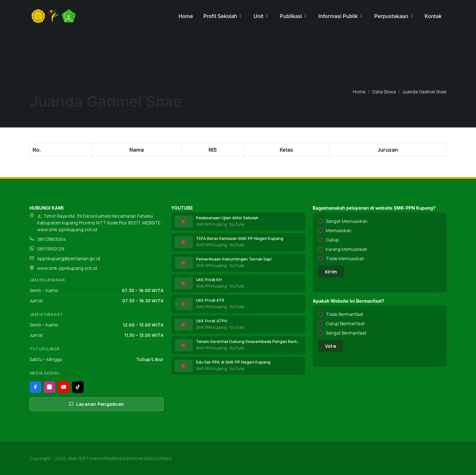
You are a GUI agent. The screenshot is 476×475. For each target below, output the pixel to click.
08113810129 (51, 249)
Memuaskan (339, 230)
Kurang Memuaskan (346, 249)
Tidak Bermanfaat (345, 314)
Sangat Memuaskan (347, 221)
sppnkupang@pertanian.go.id (69, 258)
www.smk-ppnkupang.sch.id (67, 268)
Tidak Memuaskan (345, 258)
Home (359, 92)
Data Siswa (384, 92)
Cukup (332, 240)
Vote (331, 346)
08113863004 (52, 239)
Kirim (331, 272)
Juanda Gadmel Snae (425, 92)
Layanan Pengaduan (97, 404)
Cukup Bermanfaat (345, 323)
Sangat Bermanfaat (346, 333)
